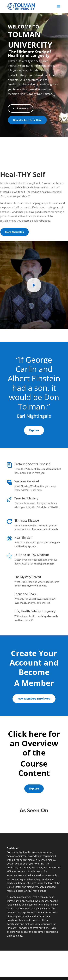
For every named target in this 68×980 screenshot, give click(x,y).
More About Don (15, 232)
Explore (34, 430)
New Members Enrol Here (27, 120)
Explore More (21, 108)
